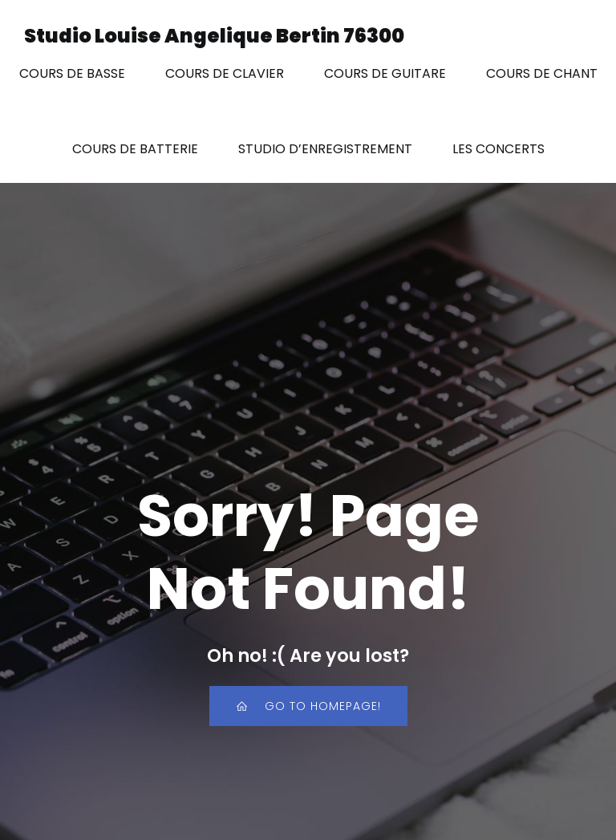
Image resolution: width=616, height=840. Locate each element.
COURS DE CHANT (542, 73)
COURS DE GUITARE (385, 73)
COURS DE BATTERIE (135, 149)
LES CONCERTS (498, 149)
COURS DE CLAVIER (225, 73)
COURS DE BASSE (72, 73)
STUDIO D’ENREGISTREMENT (325, 149)
